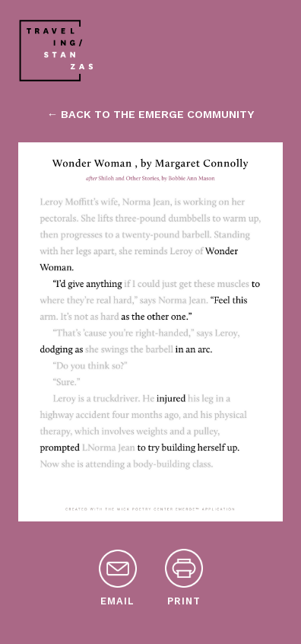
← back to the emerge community (150, 114)
